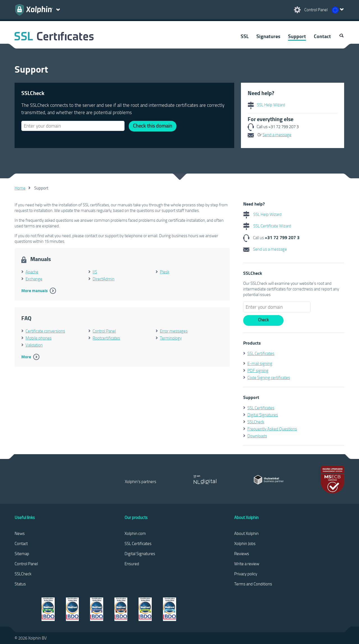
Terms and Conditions (253, 584)
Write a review (247, 564)
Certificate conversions (45, 331)
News (20, 533)
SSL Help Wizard (266, 105)
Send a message (277, 135)
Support (297, 36)
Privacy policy (246, 574)
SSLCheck (256, 422)
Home (20, 188)
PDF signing (258, 370)
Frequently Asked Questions (272, 429)
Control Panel (104, 331)
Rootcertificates (106, 338)
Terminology (171, 338)
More (26, 357)
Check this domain (153, 126)
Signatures (268, 36)
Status (20, 584)
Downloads (257, 436)
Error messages (174, 331)
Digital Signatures (263, 415)
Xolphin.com (135, 533)
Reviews (242, 553)
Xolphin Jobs (245, 543)
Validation (34, 345)
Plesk (165, 272)
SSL (245, 36)
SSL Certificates (261, 353)
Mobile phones (39, 338)
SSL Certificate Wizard (267, 226)
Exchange (34, 279)
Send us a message (265, 249)
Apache (32, 272)
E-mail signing (260, 363)
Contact (322, 36)
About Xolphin (246, 533)
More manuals (34, 290)
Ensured (132, 564)
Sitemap (22, 553)
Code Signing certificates (269, 377)
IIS (95, 272)
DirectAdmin (103, 279)
